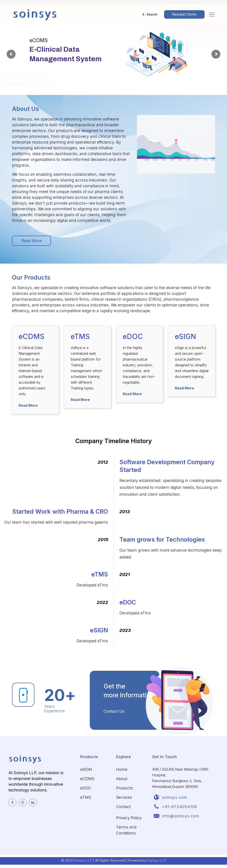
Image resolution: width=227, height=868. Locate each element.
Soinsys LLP (83, 860)
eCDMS (87, 779)
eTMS (86, 797)
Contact (123, 807)
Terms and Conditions (126, 830)
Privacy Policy (129, 818)
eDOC (86, 788)
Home (122, 769)
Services (124, 797)
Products (125, 788)
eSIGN (86, 769)
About (122, 779)
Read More (28, 405)
